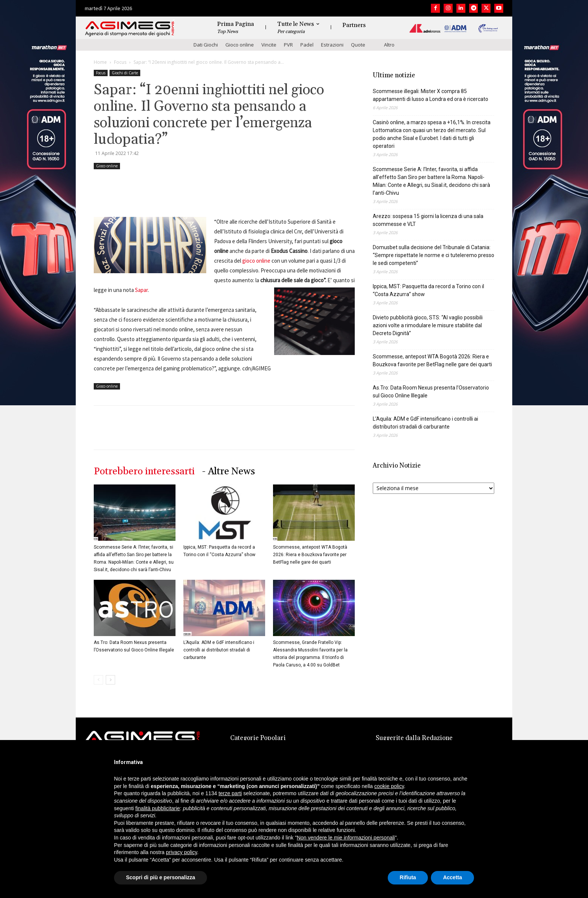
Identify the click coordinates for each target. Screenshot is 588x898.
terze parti (230, 793)
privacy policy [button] (182, 852)
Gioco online (240, 45)
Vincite (269, 45)
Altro (389, 45)
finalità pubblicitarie (158, 808)
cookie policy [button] (389, 786)
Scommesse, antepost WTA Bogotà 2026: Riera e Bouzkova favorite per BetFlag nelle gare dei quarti (310, 555)
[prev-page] (98, 680)
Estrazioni (332, 45)
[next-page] (110, 680)
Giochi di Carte (125, 73)
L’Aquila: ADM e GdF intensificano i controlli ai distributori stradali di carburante (219, 650)
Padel (307, 45)
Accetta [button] (452, 877)
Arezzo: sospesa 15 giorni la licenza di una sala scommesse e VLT (428, 220)
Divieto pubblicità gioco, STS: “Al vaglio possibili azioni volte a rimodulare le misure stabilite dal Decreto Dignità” (428, 325)
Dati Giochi (206, 45)
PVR (288, 45)
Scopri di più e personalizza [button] (160, 877)
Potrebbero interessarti (144, 472)
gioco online (256, 261)
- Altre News (229, 472)
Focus (120, 62)
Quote (358, 45)
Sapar (141, 290)
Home (100, 62)
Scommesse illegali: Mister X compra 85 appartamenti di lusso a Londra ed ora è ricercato (430, 95)
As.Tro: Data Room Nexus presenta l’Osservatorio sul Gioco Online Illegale (431, 392)
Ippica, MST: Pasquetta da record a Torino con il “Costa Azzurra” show (428, 290)
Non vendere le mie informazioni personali (346, 838)
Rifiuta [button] (408, 877)
